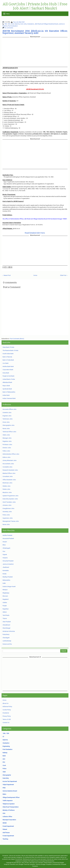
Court (12, 24)
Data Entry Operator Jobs (10, 499)
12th (9, 24)
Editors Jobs (6, 457)
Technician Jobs (8, 419)
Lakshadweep (7, 641)
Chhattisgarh (6, 548)
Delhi (4, 583)
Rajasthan (6, 609)
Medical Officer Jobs (9, 473)
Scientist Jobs (7, 412)
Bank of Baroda (7, 357)
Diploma (17, 24)
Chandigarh (6, 638)
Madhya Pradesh (8, 577)
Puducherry (6, 634)
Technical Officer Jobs (9, 432)
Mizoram (5, 596)
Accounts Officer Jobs (9, 409)
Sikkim (5, 612)
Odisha (5, 603)
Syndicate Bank (7, 389)
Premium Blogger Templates (44, 864)
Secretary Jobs (7, 512)
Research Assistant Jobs (10, 470)
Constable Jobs (7, 467)
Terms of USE (7, 719)
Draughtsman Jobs (8, 508)
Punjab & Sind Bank (8, 376)
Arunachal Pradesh (8, 538)
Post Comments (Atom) (17, 339)
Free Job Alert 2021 (19, 22)
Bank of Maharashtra (9, 392)
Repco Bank (6, 386)
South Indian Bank (8, 354)
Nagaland (6, 599)
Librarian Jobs (7, 505)
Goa (4, 551)
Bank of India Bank (8, 360)
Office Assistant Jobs (9, 480)
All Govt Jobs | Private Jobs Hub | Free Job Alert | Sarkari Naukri (35, 6)
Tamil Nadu (6, 615)
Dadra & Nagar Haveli (9, 586)
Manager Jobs (7, 438)
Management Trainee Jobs (11, 521)
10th (6, 24)
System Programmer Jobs (10, 496)
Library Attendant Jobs (10, 460)
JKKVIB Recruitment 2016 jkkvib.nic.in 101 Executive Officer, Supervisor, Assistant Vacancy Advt (35, 32)
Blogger (62, 863)
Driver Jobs (6, 422)
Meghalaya (6, 593)
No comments (9, 28)
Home (35, 275)
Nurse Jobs (6, 429)
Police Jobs (6, 515)
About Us (5, 703)
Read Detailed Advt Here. (35, 233)
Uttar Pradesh (7, 622)
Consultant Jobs (8, 476)
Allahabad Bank (7, 382)
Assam (5, 542)
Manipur (5, 590)
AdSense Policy (7, 707)
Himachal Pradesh (8, 561)
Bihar (4, 545)
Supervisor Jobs (8, 518)
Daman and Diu (7, 644)
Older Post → (64, 275)
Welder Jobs (6, 486)
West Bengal (6, 628)
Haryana (5, 558)
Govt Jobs (24, 24)
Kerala (4, 574)
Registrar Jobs (7, 441)
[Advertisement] (35, 674)
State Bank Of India (8, 347)
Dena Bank (6, 373)
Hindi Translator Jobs (9, 502)
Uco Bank (6, 363)
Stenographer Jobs (8, 425)
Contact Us (6, 723)
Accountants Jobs (8, 464)
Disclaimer (6, 713)
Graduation (31, 24)
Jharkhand (6, 567)
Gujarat (5, 554)
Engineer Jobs (7, 416)
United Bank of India (9, 379)
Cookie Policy (7, 710)
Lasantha (32, 864)
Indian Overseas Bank (9, 398)
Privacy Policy (7, 716)
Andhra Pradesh (7, 535)
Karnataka (6, 570)
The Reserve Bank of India (10, 350)
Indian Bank (6, 395)
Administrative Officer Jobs (11, 454)
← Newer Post (6, 275)
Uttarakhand (6, 625)
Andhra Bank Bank (8, 366)
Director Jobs (7, 448)
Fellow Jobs (6, 451)
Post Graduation (13, 26)
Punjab (5, 606)
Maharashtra (6, 580)
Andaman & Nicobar (9, 631)
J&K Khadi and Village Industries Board (46, 24)
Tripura (5, 618)
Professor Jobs (7, 445)
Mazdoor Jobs (7, 492)
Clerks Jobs (6, 435)
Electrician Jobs (7, 483)
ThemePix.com (14, 864)
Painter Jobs (6, 489)
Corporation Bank (8, 370)
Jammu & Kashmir (8, 564)
